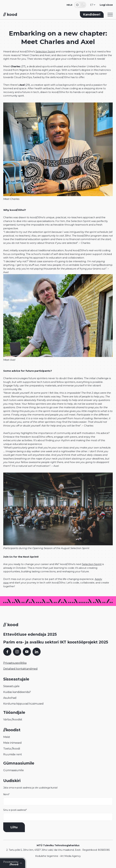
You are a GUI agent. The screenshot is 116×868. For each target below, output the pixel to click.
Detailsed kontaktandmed (20, 669)
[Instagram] (17, 652)
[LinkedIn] (37, 652)
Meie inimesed (12, 743)
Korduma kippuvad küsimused (23, 704)
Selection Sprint (45, 51)
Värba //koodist (13, 720)
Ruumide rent (13, 754)
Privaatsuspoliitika (15, 663)
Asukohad (10, 698)
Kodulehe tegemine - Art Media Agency (58, 856)
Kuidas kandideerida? (17, 692)
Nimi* (58, 799)
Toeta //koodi (12, 749)
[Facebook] (7, 652)
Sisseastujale (11, 686)
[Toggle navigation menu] (110, 15)
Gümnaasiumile (13, 770)
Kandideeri (92, 15)
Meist (7, 737)
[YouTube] (27, 652)
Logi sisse (106, 5)
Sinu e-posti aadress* (58, 815)
